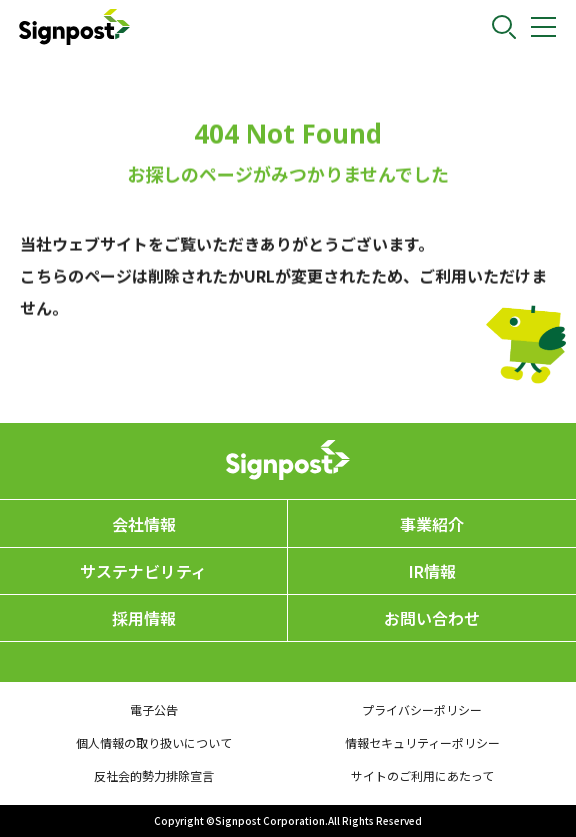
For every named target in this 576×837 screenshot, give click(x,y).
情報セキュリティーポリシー (422, 742)
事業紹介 (432, 524)
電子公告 (154, 709)
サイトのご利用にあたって (422, 775)
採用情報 (144, 618)
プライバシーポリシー (422, 709)
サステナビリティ (143, 571)
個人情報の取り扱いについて (154, 742)
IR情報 (432, 571)
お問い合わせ (432, 618)
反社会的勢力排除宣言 (154, 775)
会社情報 (144, 524)
